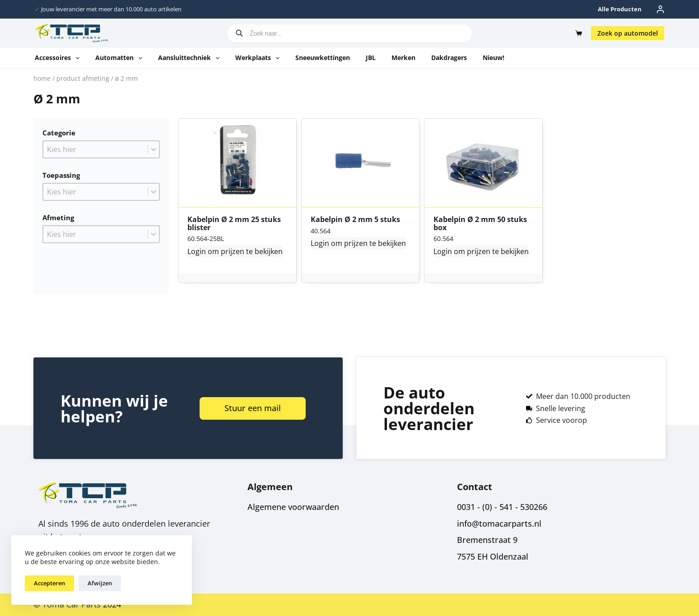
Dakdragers (449, 58)
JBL (371, 58)
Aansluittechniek (191, 58)
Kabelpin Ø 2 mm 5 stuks (355, 220)
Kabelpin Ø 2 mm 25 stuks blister (234, 224)
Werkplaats (259, 58)
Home (42, 78)
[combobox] (96, 149)
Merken (403, 58)
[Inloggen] (660, 9)
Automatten (121, 58)
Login (197, 251)
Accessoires (59, 58)
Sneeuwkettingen (323, 58)
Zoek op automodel (628, 33)
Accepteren (49, 583)
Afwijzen (100, 583)
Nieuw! (494, 58)
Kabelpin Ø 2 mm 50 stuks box (480, 224)
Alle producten (620, 9)
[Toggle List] (154, 149)
